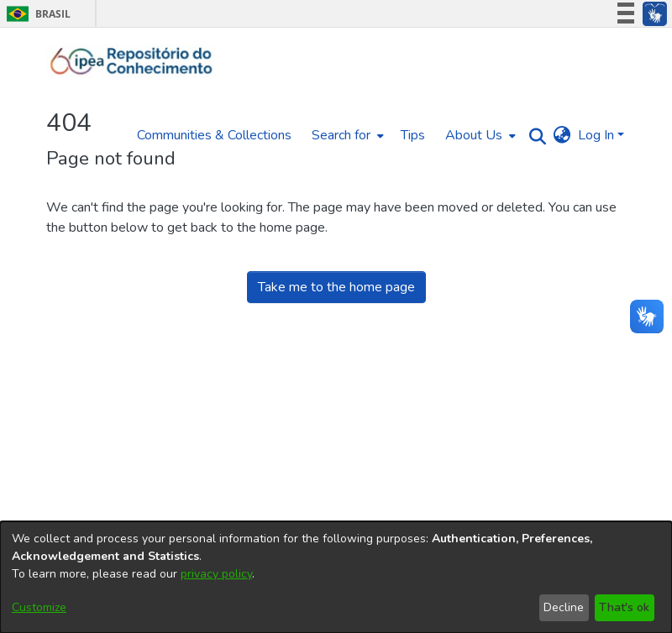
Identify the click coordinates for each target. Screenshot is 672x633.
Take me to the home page (336, 287)
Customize (39, 607)
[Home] (131, 61)
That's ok (624, 607)
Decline (564, 607)
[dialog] (336, 577)
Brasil (36, 14)
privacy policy (216, 574)
